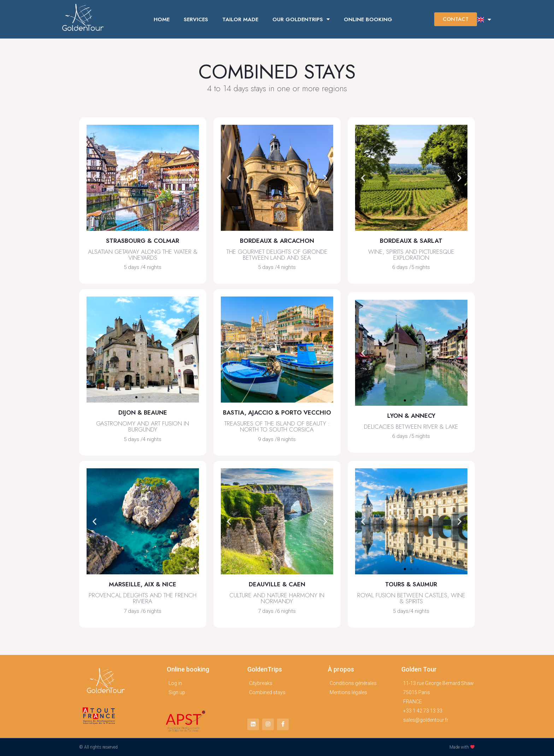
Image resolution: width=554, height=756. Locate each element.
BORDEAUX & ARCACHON (277, 241)
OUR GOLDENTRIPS (301, 19)
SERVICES (196, 19)
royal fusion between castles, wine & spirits (411, 598)
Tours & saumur (411, 584)
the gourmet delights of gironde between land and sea (277, 255)
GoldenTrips (265, 669)
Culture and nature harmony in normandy (277, 598)
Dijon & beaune (143, 412)
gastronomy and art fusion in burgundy (143, 426)
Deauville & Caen (277, 584)
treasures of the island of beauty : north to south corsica (277, 426)
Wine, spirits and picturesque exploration (411, 255)
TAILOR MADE (240, 19)
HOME (162, 19)
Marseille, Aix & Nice (143, 584)
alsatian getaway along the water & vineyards (143, 255)
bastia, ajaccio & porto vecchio (277, 412)
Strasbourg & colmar (143, 241)
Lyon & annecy (411, 416)
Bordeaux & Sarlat (411, 241)
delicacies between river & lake (411, 427)
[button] (456, 19)
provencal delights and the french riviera (143, 598)
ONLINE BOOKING (368, 19)
